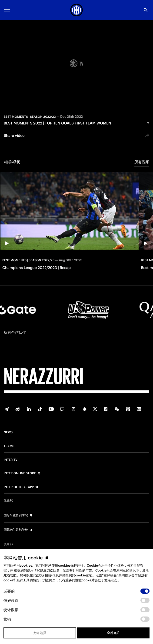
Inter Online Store (20, 473)
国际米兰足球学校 (16, 530)
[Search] (146, 10)
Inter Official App (19, 487)
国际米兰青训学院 (16, 515)
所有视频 (142, 162)
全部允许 (113, 633)
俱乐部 (8, 501)
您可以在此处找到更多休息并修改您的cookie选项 (56, 575)
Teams (9, 446)
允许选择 (40, 633)
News (8, 432)
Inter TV (11, 460)
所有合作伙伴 (15, 332)
